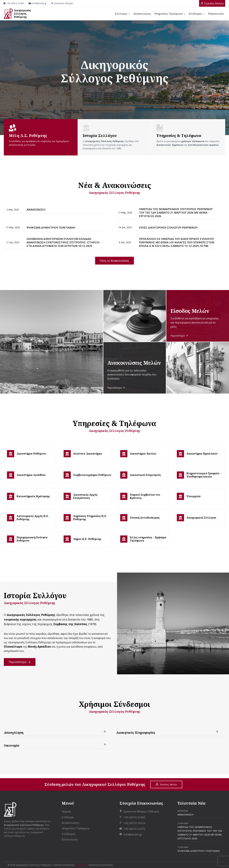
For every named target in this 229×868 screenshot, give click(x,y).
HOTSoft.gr (81, 865)
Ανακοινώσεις (142, 14)
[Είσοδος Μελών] (212, 3)
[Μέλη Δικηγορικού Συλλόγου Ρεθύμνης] (41, 137)
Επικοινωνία (216, 14)
